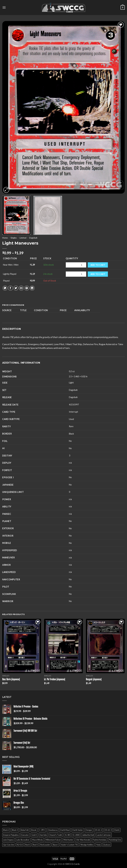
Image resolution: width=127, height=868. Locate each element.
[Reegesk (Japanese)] (105, 646)
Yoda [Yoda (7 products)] (98, 845)
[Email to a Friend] (21, 288)
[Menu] (4, 7)
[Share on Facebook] (10, 288)
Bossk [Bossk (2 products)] (34, 830)
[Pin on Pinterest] (27, 288)
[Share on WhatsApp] (5, 288)
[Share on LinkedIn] (32, 288)
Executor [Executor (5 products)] (25, 835)
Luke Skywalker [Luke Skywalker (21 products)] (23, 840)
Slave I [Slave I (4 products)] (56, 845)
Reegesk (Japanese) (94, 680)
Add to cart (98, 265)
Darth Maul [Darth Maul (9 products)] (65, 830)
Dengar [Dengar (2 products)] (89, 830)
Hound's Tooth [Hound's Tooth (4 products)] (56, 835)
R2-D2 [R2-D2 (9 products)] (20, 845)
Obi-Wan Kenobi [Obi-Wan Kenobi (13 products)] (83, 840)
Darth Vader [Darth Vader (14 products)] (78, 830)
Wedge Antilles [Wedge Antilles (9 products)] (87, 845)
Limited (23, 238)
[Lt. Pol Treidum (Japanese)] (63, 646)
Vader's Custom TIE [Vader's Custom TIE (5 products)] (69, 845)
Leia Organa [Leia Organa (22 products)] (8, 840)
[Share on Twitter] (16, 288)
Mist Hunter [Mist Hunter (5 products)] (68, 840)
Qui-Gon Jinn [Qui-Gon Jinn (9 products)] (9, 845)
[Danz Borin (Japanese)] (22, 646)
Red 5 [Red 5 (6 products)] (35, 845)
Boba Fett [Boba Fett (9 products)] (25, 830)
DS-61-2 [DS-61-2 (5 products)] (98, 830)
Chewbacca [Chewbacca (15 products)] (53, 830)
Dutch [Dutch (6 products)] (117, 830)
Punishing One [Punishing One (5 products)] (115, 840)
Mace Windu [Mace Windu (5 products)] (38, 840)
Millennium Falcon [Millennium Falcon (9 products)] (53, 840)
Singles (14, 238)
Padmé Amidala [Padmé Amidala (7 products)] (99, 840)
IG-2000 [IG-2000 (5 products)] (76, 835)
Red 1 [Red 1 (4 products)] (28, 845)
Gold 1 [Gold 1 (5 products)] (34, 835)
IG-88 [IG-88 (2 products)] (67, 835)
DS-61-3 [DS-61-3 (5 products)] (108, 830)
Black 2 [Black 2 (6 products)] (6, 830)
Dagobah (33, 238)
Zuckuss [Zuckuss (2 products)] (107, 845)
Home (5, 238)
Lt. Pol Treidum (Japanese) (55, 680)
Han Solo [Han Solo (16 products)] (43, 835)
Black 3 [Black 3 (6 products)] (15, 830)
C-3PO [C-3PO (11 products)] (42, 830)
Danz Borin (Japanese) (11, 680)
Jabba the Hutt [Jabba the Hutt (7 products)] (88, 835)
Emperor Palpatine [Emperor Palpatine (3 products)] (11, 835)
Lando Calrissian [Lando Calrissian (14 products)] (104, 835)
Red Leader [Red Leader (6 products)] (45, 845)
